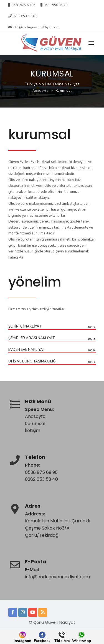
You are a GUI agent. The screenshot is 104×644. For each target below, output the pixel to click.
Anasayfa (40, 91)
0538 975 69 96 (41, 472)
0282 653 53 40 (22, 16)
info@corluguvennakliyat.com (34, 27)
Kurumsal (64, 91)
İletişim (33, 430)
